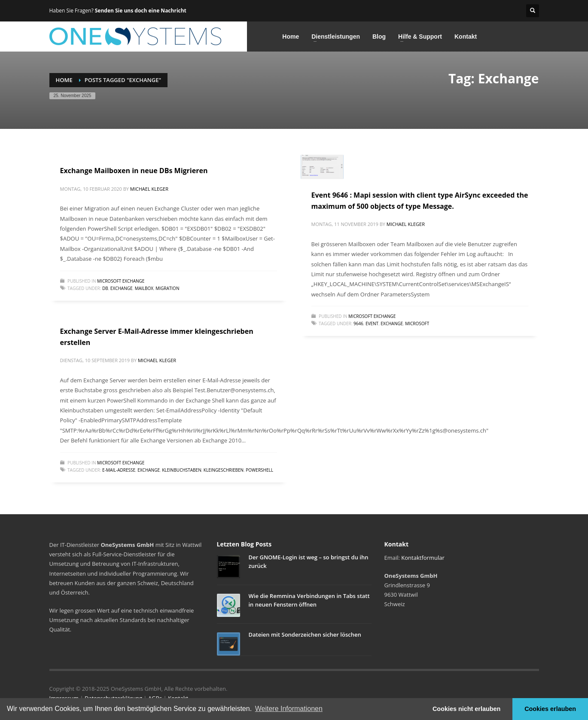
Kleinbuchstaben (182, 470)
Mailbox (144, 288)
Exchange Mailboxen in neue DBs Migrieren (134, 171)
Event (372, 323)
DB (105, 288)
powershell (259, 470)
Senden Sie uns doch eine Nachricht (141, 11)
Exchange (122, 288)
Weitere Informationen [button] (289, 709)
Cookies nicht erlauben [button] (466, 709)
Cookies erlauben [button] (550, 709)
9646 (358, 323)
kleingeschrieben (224, 470)
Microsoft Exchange (121, 281)
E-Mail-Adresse (119, 470)
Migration (167, 288)
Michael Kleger (149, 189)
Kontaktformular (423, 558)
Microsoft (417, 323)
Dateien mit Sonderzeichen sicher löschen (305, 635)
